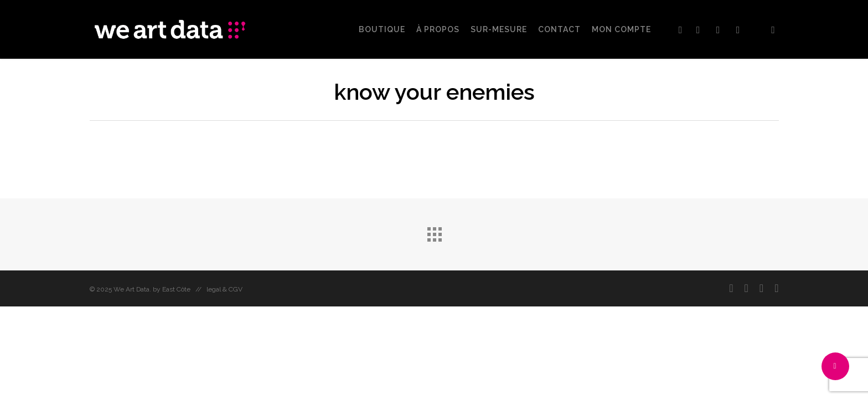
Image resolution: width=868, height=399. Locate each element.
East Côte (176, 289)
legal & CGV (224, 289)
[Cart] (773, 29)
